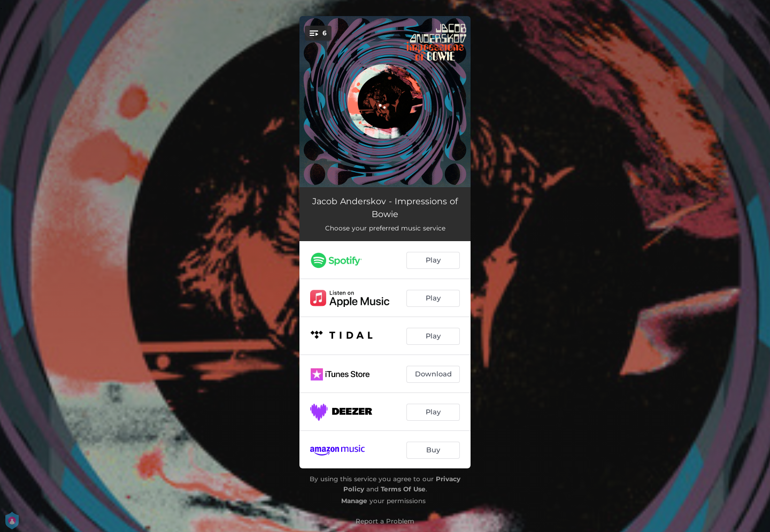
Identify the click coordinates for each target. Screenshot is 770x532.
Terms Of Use (403, 489)
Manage (354, 501)
